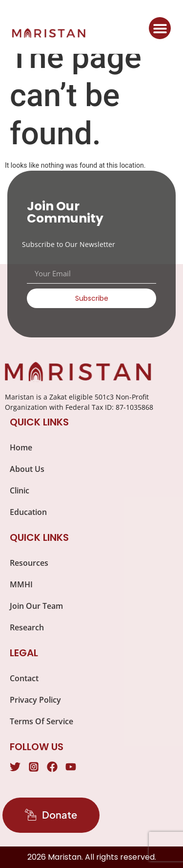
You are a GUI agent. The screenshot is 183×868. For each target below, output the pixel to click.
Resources (29, 563)
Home (21, 447)
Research (27, 627)
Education (28, 512)
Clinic (20, 490)
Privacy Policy (35, 700)
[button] (160, 28)
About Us (27, 469)
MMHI (21, 584)
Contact (24, 678)
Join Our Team (36, 606)
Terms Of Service (41, 721)
